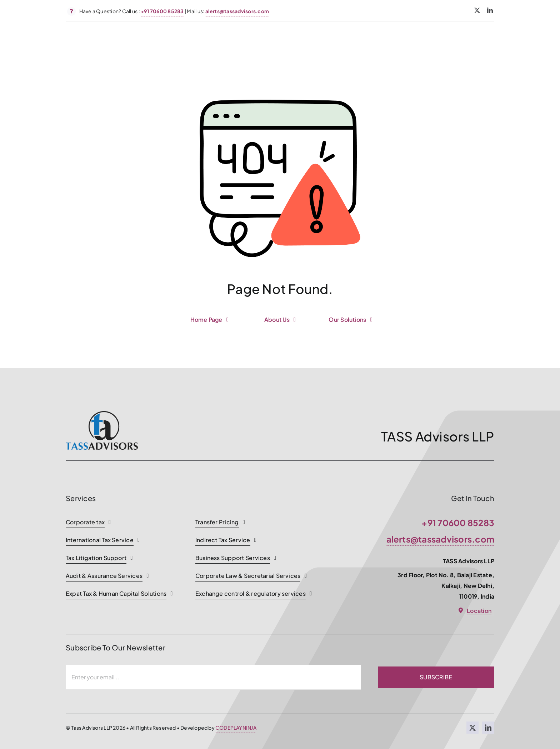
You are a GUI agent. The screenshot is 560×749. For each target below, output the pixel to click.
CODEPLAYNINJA (236, 728)
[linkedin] (490, 10)
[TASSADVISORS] (102, 414)
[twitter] (477, 10)
